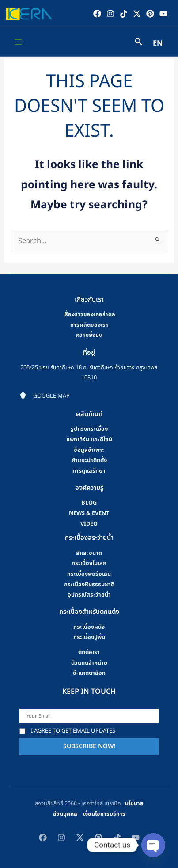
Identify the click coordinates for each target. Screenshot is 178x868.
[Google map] (45, 396)
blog (89, 503)
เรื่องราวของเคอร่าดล (89, 314)
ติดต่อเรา (89, 652)
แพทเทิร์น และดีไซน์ (89, 440)
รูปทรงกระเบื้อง (89, 429)
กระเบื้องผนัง (89, 627)
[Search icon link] (139, 43)
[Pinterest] (150, 14)
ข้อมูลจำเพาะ (89, 450)
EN (158, 43)
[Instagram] (110, 14)
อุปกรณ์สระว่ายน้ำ (89, 595)
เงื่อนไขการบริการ (104, 814)
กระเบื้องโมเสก (89, 563)
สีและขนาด (89, 553)
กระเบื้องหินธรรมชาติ (89, 585)
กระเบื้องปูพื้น (89, 637)
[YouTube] (163, 14)
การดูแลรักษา (89, 471)
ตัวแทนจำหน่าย (89, 663)
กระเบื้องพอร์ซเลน (89, 574)
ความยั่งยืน (89, 335)
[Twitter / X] (137, 14)
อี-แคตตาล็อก (89, 673)
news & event (89, 513)
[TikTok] (124, 14)
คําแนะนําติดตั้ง (89, 460)
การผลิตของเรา (89, 325)
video (89, 524)
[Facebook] (97, 14)
